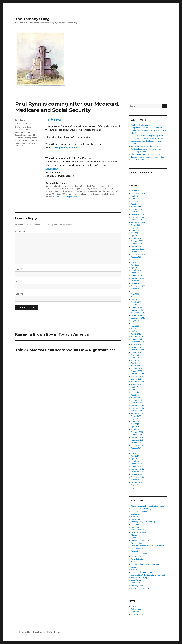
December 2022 (138, 278)
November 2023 (138, 249)
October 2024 (137, 220)
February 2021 (137, 337)
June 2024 (135, 230)
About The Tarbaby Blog (141, 509)
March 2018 (136, 429)
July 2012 (135, 488)
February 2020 (137, 368)
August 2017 (136, 448)
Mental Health (137, 559)
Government (136, 527)
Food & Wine (136, 525)
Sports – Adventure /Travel (142, 572)
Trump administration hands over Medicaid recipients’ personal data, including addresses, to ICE (146, 149)
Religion (134, 567)
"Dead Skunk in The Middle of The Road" (148, 506)
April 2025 (135, 204)
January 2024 (137, 244)
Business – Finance (139, 511)
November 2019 (137, 376)
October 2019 (136, 379)
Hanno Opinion (137, 530)
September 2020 (138, 350)
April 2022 (135, 299)
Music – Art (136, 562)
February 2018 (137, 432)
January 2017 (136, 467)
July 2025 (135, 196)
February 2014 (137, 482)
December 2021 (137, 310)
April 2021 (135, 331)
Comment (20, 231)
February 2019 (137, 400)
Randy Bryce (53, 120)
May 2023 (135, 265)
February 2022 (137, 305)
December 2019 (137, 374)
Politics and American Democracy (145, 564)
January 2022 (136, 307)
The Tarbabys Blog (32, 19)
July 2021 (135, 323)
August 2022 (136, 289)
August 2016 (136, 480)
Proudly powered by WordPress (46, 632)
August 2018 (136, 416)
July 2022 (135, 291)
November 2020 (138, 345)
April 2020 (135, 363)
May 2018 (135, 424)
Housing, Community (140, 540)
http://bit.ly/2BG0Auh (67, 148)
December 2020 (138, 342)
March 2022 (136, 302)
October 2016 (136, 475)
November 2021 (137, 313)
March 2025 (136, 207)
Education (135, 517)
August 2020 (136, 353)
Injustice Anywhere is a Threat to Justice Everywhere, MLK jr (26, 132)
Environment (20, 127)
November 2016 (137, 472)
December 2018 (137, 406)
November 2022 (138, 281)
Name (19, 269)
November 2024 (138, 217)
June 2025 (135, 199)
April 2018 (135, 427)
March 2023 (136, 270)
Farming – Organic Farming (143, 522)
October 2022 (136, 284)
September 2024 (138, 223)
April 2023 (135, 268)
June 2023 (135, 262)
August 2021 (136, 321)
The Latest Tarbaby (139, 578)
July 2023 (135, 260)
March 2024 (136, 238)
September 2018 (138, 414)
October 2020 (137, 347)
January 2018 (136, 435)
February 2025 (137, 209)
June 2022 (135, 294)
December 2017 (137, 437)
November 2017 (137, 440)
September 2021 (138, 318)
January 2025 (136, 212)
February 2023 (137, 273)
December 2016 (137, 469)
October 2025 (136, 191)
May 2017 (135, 456)
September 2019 (138, 382)
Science (134, 570)
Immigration (136, 543)
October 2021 (136, 315)
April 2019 (135, 395)
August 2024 (136, 225)
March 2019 (136, 398)
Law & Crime (136, 556)
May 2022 (135, 297)
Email (19, 282)
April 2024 (135, 236)
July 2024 (135, 228)
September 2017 (138, 445)
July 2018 (135, 419)
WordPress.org (137, 614)
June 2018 (135, 421)
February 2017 (137, 464)
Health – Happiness (139, 533)
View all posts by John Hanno (67, 197)
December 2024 (138, 215)
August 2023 (136, 257)
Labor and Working (23, 138)
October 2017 (136, 443)
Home (134, 538)
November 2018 (137, 408)
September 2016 (138, 477)
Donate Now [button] (52, 169)
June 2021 (135, 326)
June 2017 (135, 453)
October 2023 (136, 252)
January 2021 (136, 339)
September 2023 (138, 254)
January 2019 (136, 403)
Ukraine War (136, 583)
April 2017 (135, 459)
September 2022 (138, 286)
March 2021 (136, 334)
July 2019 (135, 387)
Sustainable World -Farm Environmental (148, 575)
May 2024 (135, 233)
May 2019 (135, 392)
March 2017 (136, 461)
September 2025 (138, 193)
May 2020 (135, 360)
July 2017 (134, 451)
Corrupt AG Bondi (138, 160)
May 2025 (135, 201)
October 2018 (136, 411)
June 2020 (135, 358)
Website (19, 294)
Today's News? (21, 143)
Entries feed (136, 609)
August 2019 (136, 384)
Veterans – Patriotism (140, 588)
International (136, 551)
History (134, 535)
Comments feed (138, 612)
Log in (134, 606)
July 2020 (135, 355)
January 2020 (137, 371)
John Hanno (20, 120)
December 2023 (138, 246)
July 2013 (135, 485)
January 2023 (136, 276)
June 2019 (135, 390)
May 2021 (135, 329)
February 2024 (137, 241)
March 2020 (136, 366)
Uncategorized (137, 586)
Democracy (136, 514)
